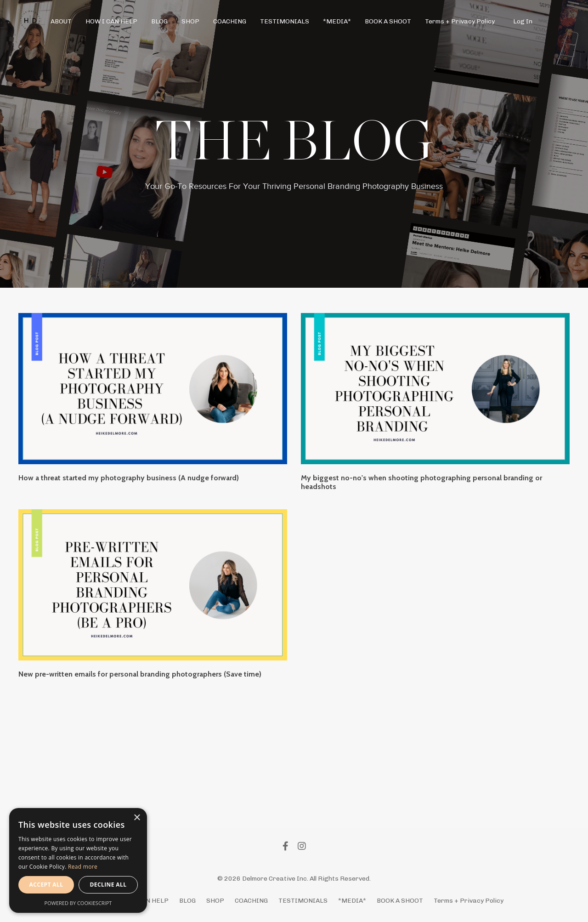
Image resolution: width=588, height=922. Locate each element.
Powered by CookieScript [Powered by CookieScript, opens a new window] (78, 903)
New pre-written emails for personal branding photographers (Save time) (140, 674)
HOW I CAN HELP (111, 21)
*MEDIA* (337, 21)
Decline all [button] (108, 885)
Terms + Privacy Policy (460, 21)
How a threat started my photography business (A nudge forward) (129, 478)
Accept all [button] (46, 885)
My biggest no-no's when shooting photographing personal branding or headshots (421, 482)
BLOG (159, 21)
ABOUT (61, 21)
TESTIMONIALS (285, 21)
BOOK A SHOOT (388, 21)
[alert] (78, 860)
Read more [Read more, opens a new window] (83, 867)
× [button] (137, 818)
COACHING (230, 21)
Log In (523, 21)
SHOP (190, 21)
